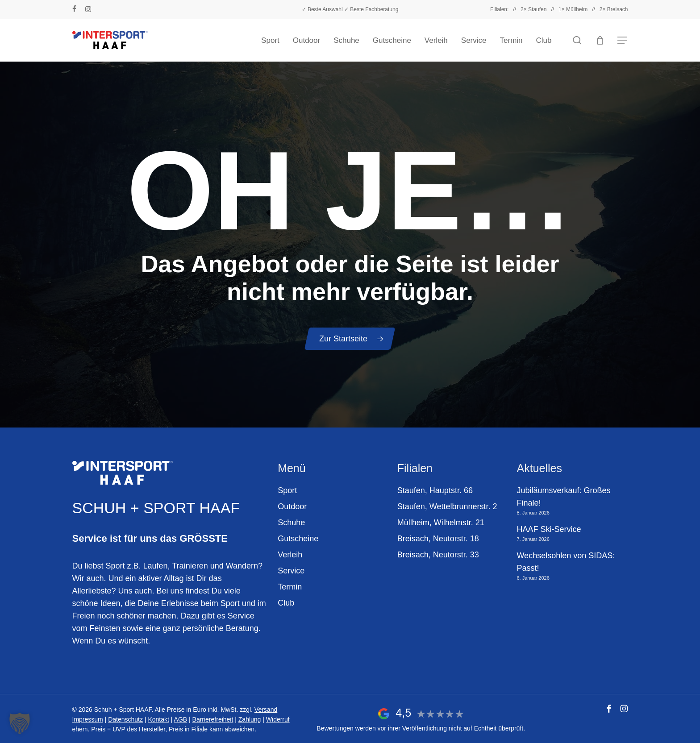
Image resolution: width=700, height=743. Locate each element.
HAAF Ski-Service (549, 529)
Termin (290, 587)
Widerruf (278, 719)
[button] (623, 40)
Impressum (88, 719)
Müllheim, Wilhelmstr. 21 (441, 523)
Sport (287, 490)
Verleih (290, 555)
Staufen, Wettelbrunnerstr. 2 (447, 506)
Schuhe (291, 523)
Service (291, 571)
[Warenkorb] (600, 40)
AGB (181, 719)
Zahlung (250, 719)
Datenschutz (125, 719)
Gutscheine (298, 539)
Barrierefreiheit (213, 719)
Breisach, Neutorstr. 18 (438, 539)
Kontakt (158, 719)
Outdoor (292, 506)
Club (286, 603)
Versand (266, 710)
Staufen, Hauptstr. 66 (435, 490)
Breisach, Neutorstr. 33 (438, 555)
